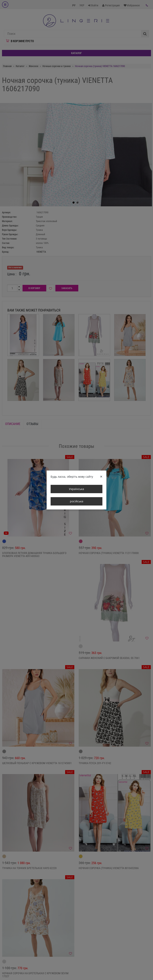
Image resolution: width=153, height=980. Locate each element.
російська (77, 501)
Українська (76, 489)
